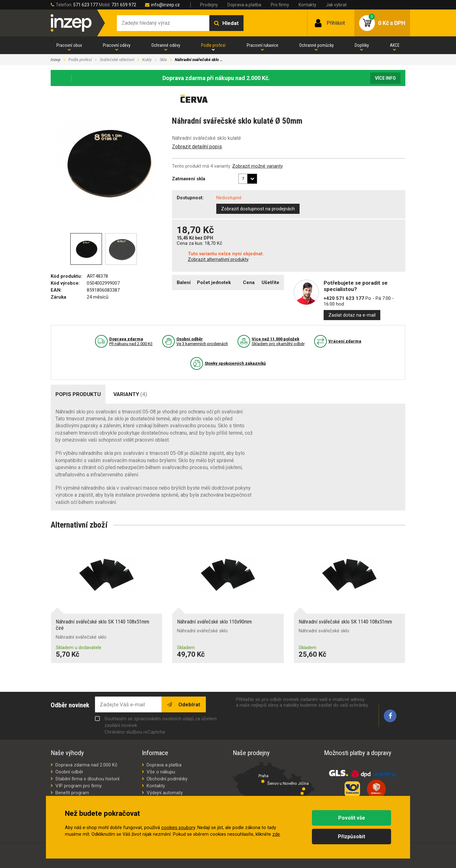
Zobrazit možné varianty (257, 166)
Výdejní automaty (165, 793)
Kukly (147, 60)
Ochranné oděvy (166, 45)
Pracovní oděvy (117, 45)
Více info (385, 78)
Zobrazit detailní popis (197, 147)
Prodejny (209, 5)
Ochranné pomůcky (317, 45)
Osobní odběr (69, 772)
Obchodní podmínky (167, 779)
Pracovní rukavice (263, 45)
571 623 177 (85, 5)
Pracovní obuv (69, 45)
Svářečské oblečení (117, 60)
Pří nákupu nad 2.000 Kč (131, 341)
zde (276, 834)
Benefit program (72, 793)
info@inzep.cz (165, 5)
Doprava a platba (244, 5)
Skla (163, 60)
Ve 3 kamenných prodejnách (202, 341)
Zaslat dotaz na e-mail (352, 315)
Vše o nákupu (161, 772)
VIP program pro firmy (79, 786)
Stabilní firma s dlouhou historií (87, 779)
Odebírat (189, 704)
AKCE (395, 45)
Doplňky (362, 45)
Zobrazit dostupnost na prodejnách (258, 209)
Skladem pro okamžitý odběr (278, 341)
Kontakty (307, 5)
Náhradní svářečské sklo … (199, 60)
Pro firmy (280, 5)
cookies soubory (178, 828)
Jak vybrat (336, 5)
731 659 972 (124, 5)
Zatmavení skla (189, 179)
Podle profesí (213, 45)
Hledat (231, 23)
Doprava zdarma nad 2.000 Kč (86, 765)
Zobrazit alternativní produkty (218, 259)
